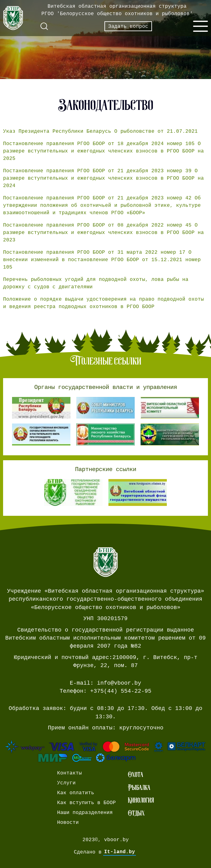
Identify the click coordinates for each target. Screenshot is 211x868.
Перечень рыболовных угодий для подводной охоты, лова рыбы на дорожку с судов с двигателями (96, 283)
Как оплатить (76, 793)
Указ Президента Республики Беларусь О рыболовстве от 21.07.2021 (100, 131)
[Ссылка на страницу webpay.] (105, 751)
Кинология (141, 800)
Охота (135, 774)
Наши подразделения (85, 812)
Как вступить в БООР (87, 803)
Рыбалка (139, 787)
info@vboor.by (119, 683)
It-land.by (120, 852)
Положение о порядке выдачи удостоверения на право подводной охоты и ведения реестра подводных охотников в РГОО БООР (103, 303)
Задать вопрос (128, 26)
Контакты (70, 773)
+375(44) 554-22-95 (121, 691)
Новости (68, 822)
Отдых (136, 813)
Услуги (66, 783)
